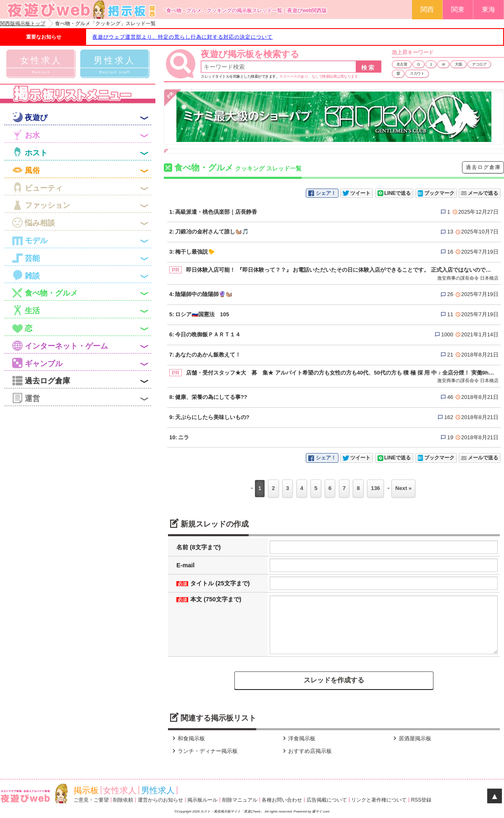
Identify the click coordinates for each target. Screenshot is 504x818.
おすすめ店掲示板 (306, 751)
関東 (458, 9)
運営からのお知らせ (160, 800)
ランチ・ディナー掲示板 (204, 751)
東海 (488, 9)
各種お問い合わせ (282, 800)
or (443, 64)
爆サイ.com (321, 811)
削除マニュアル (240, 800)
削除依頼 (123, 800)
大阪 (458, 64)
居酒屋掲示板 (411, 738)
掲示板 (86, 790)
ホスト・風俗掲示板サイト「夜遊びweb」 (232, 811)
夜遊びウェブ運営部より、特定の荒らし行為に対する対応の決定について (182, 37)
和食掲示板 (188, 738)
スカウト (417, 73)
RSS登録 (421, 800)
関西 (427, 9)
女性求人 (120, 790)
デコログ (479, 64)
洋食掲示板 (298, 738)
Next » (403, 488)
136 (375, 488)
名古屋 (402, 64)
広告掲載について (327, 800)
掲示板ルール (202, 800)
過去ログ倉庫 (483, 167)
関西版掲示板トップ (23, 24)
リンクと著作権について (379, 800)
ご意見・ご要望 (91, 800)
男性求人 (158, 790)
